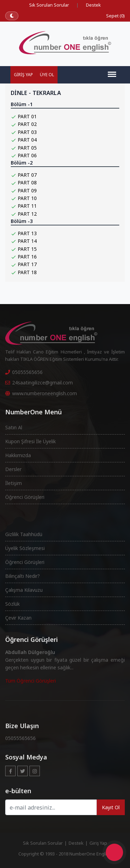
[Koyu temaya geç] (12, 16)
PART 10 (27, 198)
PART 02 (27, 124)
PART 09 (27, 190)
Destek (93, 5)
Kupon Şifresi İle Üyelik (31, 441)
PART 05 (27, 148)
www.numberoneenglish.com (41, 393)
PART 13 (27, 233)
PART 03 (27, 132)
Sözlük (12, 604)
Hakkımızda (18, 455)
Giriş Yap (23, 75)
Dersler (13, 469)
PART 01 (27, 116)
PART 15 (27, 249)
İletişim (14, 483)
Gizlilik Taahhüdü (24, 534)
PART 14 (27, 241)
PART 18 (27, 272)
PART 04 (27, 140)
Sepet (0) (115, 16)
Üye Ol (47, 75)
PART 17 (27, 264)
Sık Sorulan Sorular (49, 5)
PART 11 (27, 206)
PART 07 (27, 175)
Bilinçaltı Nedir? (23, 576)
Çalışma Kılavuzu (24, 590)
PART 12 (27, 214)
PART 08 (27, 182)
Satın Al (14, 427)
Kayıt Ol (111, 807)
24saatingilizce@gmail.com (39, 383)
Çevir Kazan (18, 618)
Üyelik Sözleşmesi (25, 548)
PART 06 (27, 155)
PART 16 (27, 257)
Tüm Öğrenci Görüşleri (31, 681)
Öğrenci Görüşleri (25, 497)
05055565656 (24, 372)
